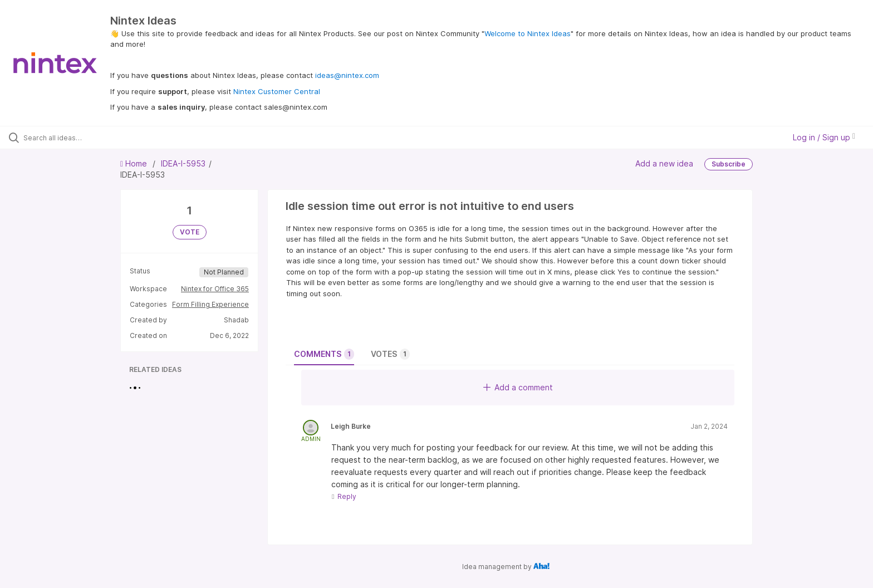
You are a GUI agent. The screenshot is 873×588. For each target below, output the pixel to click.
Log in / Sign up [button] (824, 137)
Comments (324, 354)
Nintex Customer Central (277, 91)
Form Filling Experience (210, 304)
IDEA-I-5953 (183, 163)
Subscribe (729, 164)
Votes (390, 354)
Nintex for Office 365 (215, 289)
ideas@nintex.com (347, 75)
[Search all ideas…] (101, 138)
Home (135, 163)
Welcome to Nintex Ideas (528, 33)
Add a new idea (664, 163)
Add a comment (518, 387)
